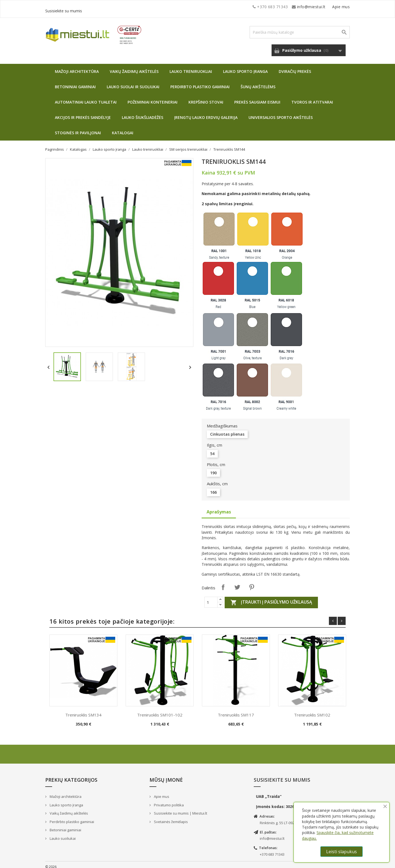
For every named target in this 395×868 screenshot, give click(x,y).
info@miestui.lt (100, 7)
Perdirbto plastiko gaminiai (200, 83)
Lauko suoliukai (62, 834)
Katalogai (123, 129)
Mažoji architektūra (77, 67)
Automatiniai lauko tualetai (86, 98)
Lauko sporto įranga (245, 67)
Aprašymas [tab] (219, 508)
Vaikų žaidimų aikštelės (134, 67)
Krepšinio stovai (206, 98)
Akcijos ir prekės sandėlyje (83, 113)
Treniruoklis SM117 (236, 711)
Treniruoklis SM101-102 (160, 711)
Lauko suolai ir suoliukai (133, 83)
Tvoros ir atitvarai (312, 98)
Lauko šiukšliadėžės (143, 113)
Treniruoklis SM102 (312, 711)
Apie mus (297, 7)
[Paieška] (300, 28)
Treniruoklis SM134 (83, 711)
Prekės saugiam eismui (257, 98)
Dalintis (223, 583)
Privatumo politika (168, 801)
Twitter (237, 583)
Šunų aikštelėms (258, 83)
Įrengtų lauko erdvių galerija (206, 113)
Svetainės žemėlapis (170, 818)
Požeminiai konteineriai (153, 98)
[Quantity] (211, 598)
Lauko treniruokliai (191, 67)
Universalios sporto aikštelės (281, 113)
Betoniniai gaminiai (75, 83)
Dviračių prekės (295, 67)
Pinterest (252, 583)
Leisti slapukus (342, 852)
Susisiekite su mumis (330, 7)
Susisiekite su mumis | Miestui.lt (180, 809)
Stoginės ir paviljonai (78, 129)
